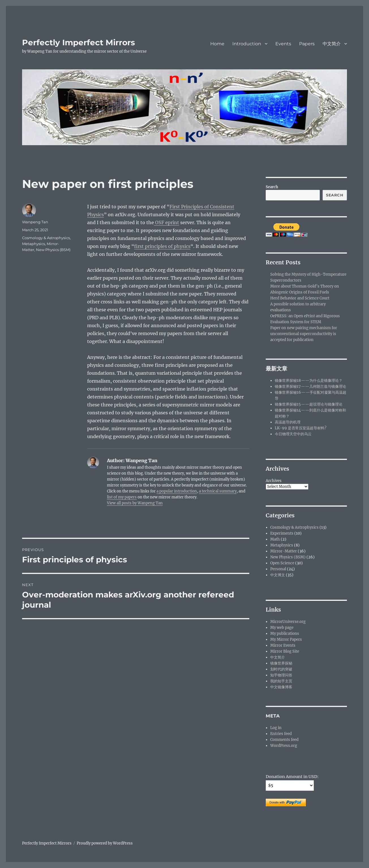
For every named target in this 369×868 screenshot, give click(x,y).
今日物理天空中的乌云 (293, 434)
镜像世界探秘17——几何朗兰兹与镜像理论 (310, 386)
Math (275, 539)
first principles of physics (162, 246)
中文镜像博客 (281, 687)
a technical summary (218, 491)
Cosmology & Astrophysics (46, 238)
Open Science (282, 563)
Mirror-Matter (284, 551)
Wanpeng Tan (35, 222)
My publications (285, 634)
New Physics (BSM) (53, 250)
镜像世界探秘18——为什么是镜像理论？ (309, 381)
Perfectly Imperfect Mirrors (79, 42)
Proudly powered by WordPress (105, 843)
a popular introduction (177, 491)
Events (283, 44)
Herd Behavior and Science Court (300, 298)
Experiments (282, 533)
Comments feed (284, 740)
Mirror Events (283, 645)
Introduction (247, 44)
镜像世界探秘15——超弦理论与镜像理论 (309, 404)
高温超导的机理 (288, 422)
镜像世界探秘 (281, 663)
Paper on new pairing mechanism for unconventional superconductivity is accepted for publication (304, 334)
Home (217, 44)
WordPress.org (284, 746)
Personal (278, 569)
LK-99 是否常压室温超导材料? (301, 428)
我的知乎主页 (281, 681)
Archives (274, 481)
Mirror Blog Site (285, 651)
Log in (276, 728)
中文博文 (278, 575)
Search (272, 187)
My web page (282, 628)
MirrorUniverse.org (288, 622)
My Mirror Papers (286, 639)
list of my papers (122, 497)
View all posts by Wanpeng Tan (135, 503)
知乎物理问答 (281, 675)
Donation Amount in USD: (292, 777)
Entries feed (281, 734)
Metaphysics (34, 244)
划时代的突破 (281, 669)
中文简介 (332, 44)
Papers (307, 44)
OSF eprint (167, 222)
